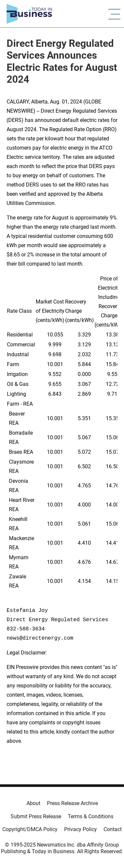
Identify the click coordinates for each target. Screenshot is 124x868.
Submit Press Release (36, 816)
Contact (113, 829)
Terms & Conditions (91, 816)
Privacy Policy (81, 829)
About (33, 803)
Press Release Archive (72, 803)
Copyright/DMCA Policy (30, 829)
